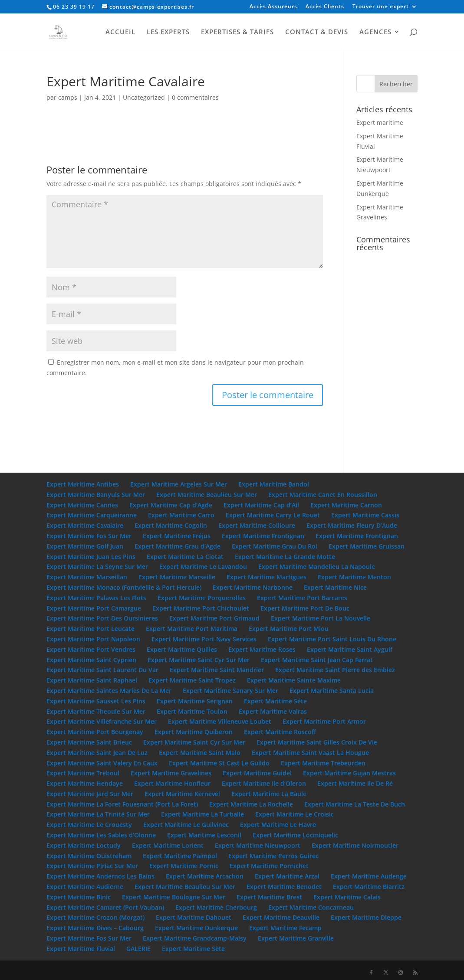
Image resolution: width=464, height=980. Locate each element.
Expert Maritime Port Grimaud (214, 618)
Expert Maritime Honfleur (172, 783)
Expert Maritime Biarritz (369, 887)
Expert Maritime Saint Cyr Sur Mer (199, 660)
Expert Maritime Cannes (82, 505)
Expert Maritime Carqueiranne (92, 515)
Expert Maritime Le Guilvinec (186, 825)
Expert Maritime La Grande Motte (285, 557)
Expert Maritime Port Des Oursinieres (102, 618)
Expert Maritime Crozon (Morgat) (95, 917)
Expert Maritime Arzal (287, 876)
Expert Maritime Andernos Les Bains (100, 876)
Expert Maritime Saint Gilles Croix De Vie (317, 742)
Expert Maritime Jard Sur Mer (90, 794)
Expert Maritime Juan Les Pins (91, 557)
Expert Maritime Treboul (83, 773)
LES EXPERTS (168, 32)
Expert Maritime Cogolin (171, 525)
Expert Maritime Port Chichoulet (201, 608)
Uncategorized (144, 97)
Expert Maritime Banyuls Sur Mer (96, 495)
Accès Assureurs (273, 7)
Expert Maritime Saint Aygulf (350, 649)
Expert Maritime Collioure (257, 525)
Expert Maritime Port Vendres (91, 649)
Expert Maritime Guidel (257, 773)
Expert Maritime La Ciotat (185, 557)
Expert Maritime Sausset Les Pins (96, 701)
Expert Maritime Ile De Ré (355, 783)
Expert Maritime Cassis (365, 515)
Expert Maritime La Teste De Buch (355, 804)
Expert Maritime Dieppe (366, 917)
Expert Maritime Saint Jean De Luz (97, 753)
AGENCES (375, 32)
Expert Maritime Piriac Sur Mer (92, 866)
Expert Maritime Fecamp (285, 928)
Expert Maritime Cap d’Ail (261, 505)
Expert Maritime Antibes (83, 484)
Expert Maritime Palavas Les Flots (96, 598)
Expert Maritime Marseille (177, 577)
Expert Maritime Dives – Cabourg (95, 928)
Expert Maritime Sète (193, 949)
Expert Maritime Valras (273, 711)
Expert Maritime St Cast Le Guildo (219, 763)
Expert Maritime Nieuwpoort (258, 845)
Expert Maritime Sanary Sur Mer (230, 691)
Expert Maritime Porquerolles (202, 598)
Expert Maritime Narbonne (253, 587)
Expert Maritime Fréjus (177, 536)
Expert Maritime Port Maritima (192, 629)
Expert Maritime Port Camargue (94, 608)
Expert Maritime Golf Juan (85, 546)
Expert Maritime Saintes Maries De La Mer (109, 691)
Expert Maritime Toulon (192, 711)
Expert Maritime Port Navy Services (204, 639)
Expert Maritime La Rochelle (251, 804)
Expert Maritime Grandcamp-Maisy (195, 938)
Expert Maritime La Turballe (202, 814)
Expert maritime (380, 122)
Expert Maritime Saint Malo (200, 753)
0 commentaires (195, 97)
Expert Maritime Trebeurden (323, 763)
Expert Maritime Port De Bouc (305, 608)
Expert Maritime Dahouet (194, 917)
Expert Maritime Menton (354, 577)
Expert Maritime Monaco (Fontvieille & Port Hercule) (124, 587)
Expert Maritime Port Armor (324, 721)
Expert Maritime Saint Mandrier (217, 670)
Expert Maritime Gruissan (367, 546)
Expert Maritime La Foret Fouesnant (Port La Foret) (122, 804)
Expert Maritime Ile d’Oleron (264, 783)
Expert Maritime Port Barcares (302, 598)
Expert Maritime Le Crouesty (89, 825)
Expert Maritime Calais (347, 897)
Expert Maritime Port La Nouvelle (321, 618)
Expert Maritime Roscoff (280, 732)
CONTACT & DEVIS (317, 32)
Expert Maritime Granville (296, 938)
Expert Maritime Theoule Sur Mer (96, 711)
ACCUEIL (120, 32)
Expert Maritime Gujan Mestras (349, 773)
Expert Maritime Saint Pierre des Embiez (335, 670)
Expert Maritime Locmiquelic (295, 835)
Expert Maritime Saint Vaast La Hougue (310, 753)
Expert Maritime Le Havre (278, 825)
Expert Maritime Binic (79, 897)
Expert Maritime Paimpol (180, 856)
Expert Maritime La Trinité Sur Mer (98, 814)
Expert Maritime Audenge (369, 876)
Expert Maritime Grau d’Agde (178, 546)
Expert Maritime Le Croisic (295, 814)
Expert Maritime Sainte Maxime (294, 680)
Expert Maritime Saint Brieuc (89, 742)
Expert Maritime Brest (269, 897)
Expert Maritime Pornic (184, 866)
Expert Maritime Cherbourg (216, 907)
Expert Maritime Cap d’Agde (171, 505)
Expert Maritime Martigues (267, 577)
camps (68, 97)
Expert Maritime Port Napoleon (93, 639)
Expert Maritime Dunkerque (196, 928)
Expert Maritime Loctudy (84, 845)
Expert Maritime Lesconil (204, 835)
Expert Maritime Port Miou (289, 629)
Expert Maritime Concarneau (311, 907)
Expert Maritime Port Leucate (90, 629)
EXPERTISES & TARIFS (237, 32)
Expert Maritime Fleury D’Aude (352, 525)
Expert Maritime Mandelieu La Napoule (317, 567)
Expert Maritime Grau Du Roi (275, 546)
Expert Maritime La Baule (269, 794)
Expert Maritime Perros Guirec (273, 856)
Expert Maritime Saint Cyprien (91, 660)
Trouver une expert (381, 7)
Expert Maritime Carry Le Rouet (273, 515)
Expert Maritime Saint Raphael (92, 680)
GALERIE (138, 949)
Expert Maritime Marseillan (87, 577)
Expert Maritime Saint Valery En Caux (102, 763)
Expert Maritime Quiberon (194, 732)
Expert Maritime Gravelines (171, 773)
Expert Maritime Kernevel (182, 794)
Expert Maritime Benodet (284, 887)
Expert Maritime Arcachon (205, 876)
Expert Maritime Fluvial (81, 949)
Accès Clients (325, 7)
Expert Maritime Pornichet (269, 866)
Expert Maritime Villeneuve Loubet (220, 721)
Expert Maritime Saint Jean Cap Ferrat (317, 660)
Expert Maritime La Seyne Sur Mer (97, 567)
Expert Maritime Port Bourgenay (95, 732)
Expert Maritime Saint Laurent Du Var (102, 670)
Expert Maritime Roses (262, 649)
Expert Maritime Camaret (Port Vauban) (105, 907)
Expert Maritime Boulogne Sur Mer (174, 897)
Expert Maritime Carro (181, 515)
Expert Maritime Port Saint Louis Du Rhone (332, 639)
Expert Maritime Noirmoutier (355, 845)
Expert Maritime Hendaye (85, 783)
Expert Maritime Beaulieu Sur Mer (207, 495)
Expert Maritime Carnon (346, 505)
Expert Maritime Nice (335, 587)
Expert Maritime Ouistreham (89, 856)
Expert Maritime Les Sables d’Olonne (101, 835)
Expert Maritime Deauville (281, 917)
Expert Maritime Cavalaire (85, 525)
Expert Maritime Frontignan (263, 536)
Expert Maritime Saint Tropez (192, 680)
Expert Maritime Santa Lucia (332, 691)
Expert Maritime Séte (275, 701)
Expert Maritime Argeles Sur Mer (179, 484)
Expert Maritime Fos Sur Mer (89, 536)
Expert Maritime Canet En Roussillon (323, 495)
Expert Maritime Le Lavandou (203, 567)
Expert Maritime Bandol (274, 484)
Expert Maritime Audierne (85, 887)
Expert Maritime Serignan (195, 701)
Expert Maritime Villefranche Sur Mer (102, 721)
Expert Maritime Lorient (168, 845)
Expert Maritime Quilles (182, 649)
